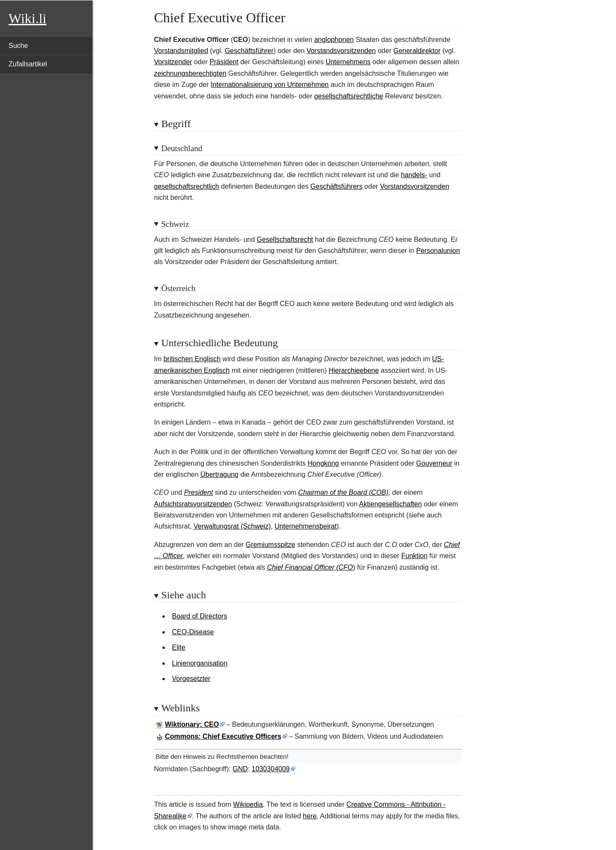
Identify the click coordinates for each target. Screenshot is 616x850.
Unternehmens (348, 62)
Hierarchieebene (354, 370)
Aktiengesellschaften (390, 504)
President (198, 492)
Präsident (224, 62)
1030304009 (271, 769)
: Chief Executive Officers (223, 736)
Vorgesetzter (191, 679)
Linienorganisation (200, 663)
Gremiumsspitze (270, 545)
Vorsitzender (173, 62)
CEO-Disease (193, 632)
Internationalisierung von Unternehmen (270, 85)
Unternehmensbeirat (306, 526)
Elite (179, 647)
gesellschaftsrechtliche (348, 96)
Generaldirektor (417, 51)
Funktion (414, 556)
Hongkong (323, 463)
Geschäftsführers (337, 186)
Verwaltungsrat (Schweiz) (232, 526)
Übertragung (220, 474)
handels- (414, 175)
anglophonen (334, 40)
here (310, 816)
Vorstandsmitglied (181, 51)
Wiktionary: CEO (192, 724)
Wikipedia (248, 804)
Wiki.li (27, 18)
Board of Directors (200, 616)
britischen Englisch (192, 359)
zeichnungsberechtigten (190, 73)
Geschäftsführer (249, 51)
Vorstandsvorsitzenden (341, 51)
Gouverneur (434, 463)
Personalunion (438, 251)
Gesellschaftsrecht (285, 239)
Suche (18, 46)
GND (240, 769)
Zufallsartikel (28, 64)
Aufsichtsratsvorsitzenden (193, 504)
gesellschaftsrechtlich (187, 186)
